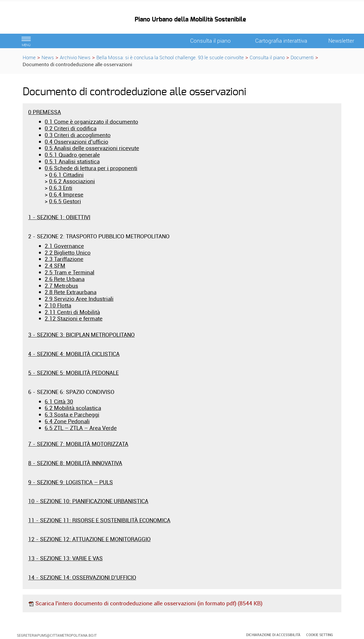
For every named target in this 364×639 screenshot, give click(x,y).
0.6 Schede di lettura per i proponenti (91, 168)
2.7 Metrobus (61, 286)
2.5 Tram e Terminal (70, 272)
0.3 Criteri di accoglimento (78, 135)
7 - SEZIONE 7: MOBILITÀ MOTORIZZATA (78, 444)
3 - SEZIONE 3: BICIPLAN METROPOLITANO (81, 335)
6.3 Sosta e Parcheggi (72, 415)
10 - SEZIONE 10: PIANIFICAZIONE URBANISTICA (88, 501)
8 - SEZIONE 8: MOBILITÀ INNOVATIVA (75, 463)
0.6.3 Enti (61, 188)
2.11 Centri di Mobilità (72, 312)
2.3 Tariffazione (64, 259)
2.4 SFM (55, 266)
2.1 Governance (64, 246)
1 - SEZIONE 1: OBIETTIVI (59, 217)
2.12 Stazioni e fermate (74, 318)
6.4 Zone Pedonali (67, 421)
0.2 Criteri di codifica (71, 128)
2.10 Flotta (58, 305)
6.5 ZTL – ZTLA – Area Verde (81, 428)
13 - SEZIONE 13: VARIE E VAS (65, 558)
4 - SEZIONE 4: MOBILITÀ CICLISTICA (74, 354)
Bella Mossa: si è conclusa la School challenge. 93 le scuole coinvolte (170, 57)
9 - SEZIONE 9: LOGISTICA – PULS (71, 482)
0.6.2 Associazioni (72, 181)
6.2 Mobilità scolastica (73, 408)
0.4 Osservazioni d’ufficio (76, 142)
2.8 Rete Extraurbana (71, 292)
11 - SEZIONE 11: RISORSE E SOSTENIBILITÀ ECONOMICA (99, 520)
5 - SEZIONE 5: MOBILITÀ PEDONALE (73, 373)
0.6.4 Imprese (66, 195)
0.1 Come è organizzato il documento (91, 122)
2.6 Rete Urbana (65, 279)
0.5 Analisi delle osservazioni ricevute (92, 148)
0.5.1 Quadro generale (72, 155)
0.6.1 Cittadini (66, 175)
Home (29, 57)
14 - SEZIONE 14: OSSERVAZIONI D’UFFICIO (82, 577)
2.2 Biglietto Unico (68, 253)
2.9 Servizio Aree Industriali (79, 299)
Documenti (302, 57)
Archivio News (75, 57)
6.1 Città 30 (59, 402)
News (48, 57)
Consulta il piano (267, 57)
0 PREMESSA (45, 112)
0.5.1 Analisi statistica (72, 161)
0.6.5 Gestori (65, 201)
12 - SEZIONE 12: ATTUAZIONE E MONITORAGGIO (89, 539)
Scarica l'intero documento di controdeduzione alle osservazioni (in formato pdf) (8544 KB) (145, 603)
